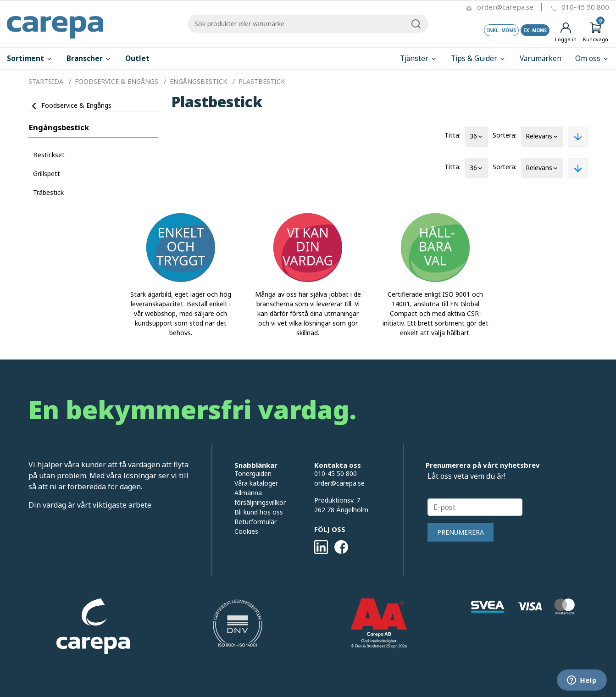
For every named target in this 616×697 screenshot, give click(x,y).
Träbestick (48, 192)
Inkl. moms (501, 30)
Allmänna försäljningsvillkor (260, 498)
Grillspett (47, 174)
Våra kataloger (256, 483)
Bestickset (49, 155)
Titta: (452, 135)
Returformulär (255, 522)
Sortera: (505, 135)
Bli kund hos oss (259, 512)
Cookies (246, 531)
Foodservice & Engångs (76, 105)
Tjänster (419, 58)
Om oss (592, 58)
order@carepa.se (505, 7)
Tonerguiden (253, 473)
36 (477, 137)
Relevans (542, 137)
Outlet (137, 58)
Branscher (89, 58)
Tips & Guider (478, 58)
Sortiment (30, 58)
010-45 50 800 (585, 7)
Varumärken (541, 58)
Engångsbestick (59, 127)
